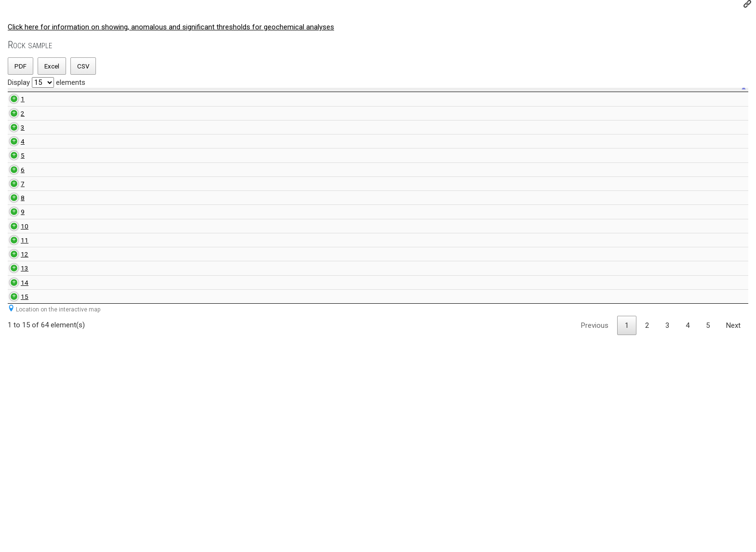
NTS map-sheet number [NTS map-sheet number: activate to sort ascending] (284, 101)
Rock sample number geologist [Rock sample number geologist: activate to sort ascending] (220, 101)
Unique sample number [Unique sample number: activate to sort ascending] (59, 101)
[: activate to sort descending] (13, 101)
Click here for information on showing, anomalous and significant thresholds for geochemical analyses (171, 27)
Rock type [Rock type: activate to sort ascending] (137, 101)
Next (733, 542)
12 (13, 417)
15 (13, 504)
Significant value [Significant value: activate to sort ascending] (510, 101)
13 (13, 446)
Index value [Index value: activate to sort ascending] (349, 101)
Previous (595, 542)
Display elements (47, 82)
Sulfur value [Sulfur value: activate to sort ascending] (599, 101)
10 (13, 365)
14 (13, 475)
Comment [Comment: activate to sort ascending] (685, 101)
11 (13, 393)
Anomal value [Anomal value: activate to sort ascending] (416, 101)
